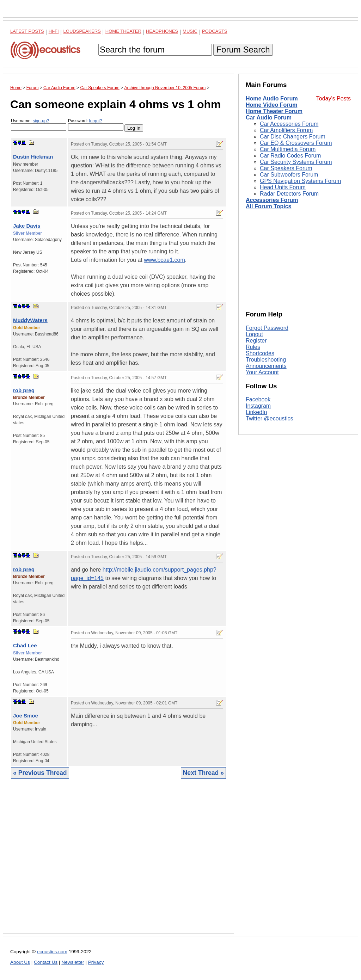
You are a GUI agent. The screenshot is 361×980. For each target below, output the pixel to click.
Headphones (162, 31)
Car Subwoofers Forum (289, 175)
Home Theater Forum (274, 111)
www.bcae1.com (164, 260)
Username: (39, 125)
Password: (96, 125)
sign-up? (41, 121)
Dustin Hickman (33, 157)
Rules (253, 347)
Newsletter (73, 962)
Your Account (262, 372)
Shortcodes (260, 353)
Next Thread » (203, 773)
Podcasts (215, 31)
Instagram (258, 406)
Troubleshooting (266, 360)
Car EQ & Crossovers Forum (296, 143)
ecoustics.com (52, 952)
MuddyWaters (30, 320)
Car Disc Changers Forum (293, 137)
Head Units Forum (283, 187)
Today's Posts (334, 98)
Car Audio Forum (269, 118)
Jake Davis (27, 226)
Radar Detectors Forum (289, 194)
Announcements (266, 366)
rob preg (24, 390)
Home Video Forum (271, 105)
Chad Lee (25, 645)
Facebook (258, 399)
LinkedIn (256, 412)
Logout (254, 334)
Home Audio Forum (272, 98)
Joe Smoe (26, 716)
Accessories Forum (272, 200)
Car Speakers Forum (286, 168)
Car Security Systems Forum (296, 162)
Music (190, 31)
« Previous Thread (40, 773)
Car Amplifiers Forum (286, 130)
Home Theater (123, 31)
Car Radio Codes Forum (290, 156)
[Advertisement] (118, 862)
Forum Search (243, 50)
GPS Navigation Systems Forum (300, 181)
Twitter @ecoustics (270, 418)
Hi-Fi (54, 31)
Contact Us (46, 962)
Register (256, 341)
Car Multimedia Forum (288, 149)
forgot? (95, 121)
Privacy (96, 962)
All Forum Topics (268, 206)
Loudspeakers (82, 31)
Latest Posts (27, 31)
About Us (20, 962)
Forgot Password (267, 328)
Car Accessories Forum (289, 124)
